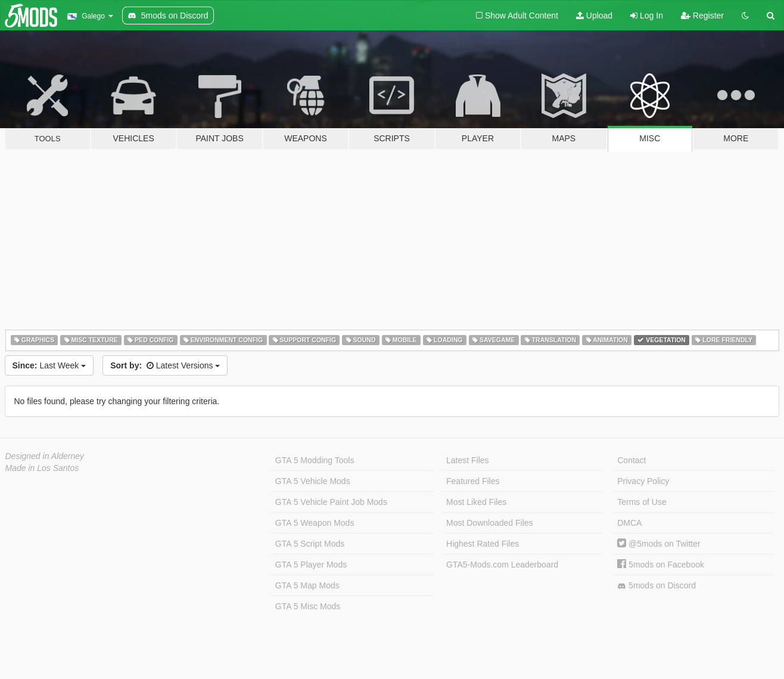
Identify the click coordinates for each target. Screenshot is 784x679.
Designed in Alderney (45, 456)
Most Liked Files (476, 502)
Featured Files (473, 481)
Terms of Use (642, 502)
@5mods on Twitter (659, 544)
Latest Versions (165, 365)
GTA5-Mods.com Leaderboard (502, 565)
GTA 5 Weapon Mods (315, 523)
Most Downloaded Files (490, 523)
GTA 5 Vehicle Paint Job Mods (331, 502)
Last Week (49, 365)
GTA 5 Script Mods (310, 544)
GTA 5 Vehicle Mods (313, 481)
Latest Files (468, 460)
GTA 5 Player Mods (311, 565)
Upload (594, 15)
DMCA (629, 523)
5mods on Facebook (661, 565)
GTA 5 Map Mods (307, 585)
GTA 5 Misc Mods (308, 606)
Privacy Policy (643, 481)
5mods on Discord (657, 586)
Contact (631, 460)
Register (702, 15)
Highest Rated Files (483, 544)
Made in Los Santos (42, 468)
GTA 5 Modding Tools (315, 460)
